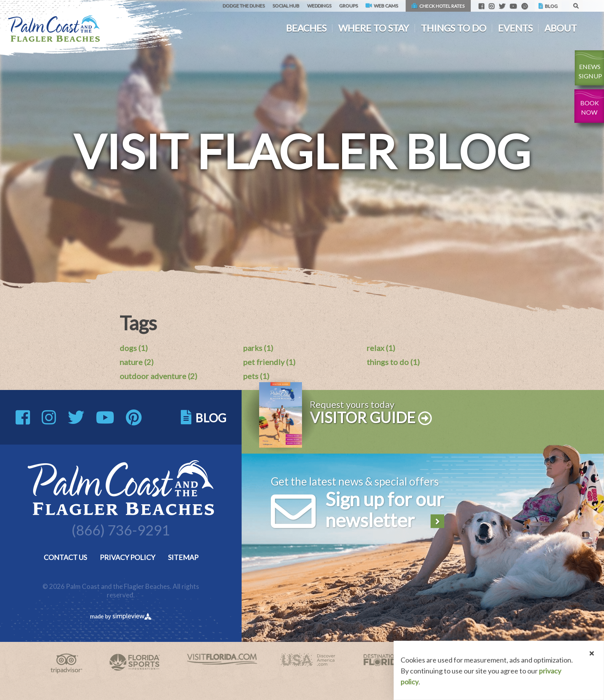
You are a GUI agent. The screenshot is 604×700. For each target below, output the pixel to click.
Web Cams (382, 6)
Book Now (590, 107)
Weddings (319, 6)
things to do (393, 362)
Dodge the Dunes (244, 6)
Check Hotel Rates (438, 6)
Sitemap (183, 557)
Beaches (306, 28)
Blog (548, 6)
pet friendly (269, 362)
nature (137, 362)
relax (381, 348)
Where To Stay (374, 28)
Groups (348, 6)
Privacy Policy (127, 557)
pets (256, 376)
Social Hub (286, 6)
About (561, 28)
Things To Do (454, 28)
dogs (134, 348)
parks (258, 348)
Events (515, 28)
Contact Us (65, 557)
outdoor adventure (158, 376)
